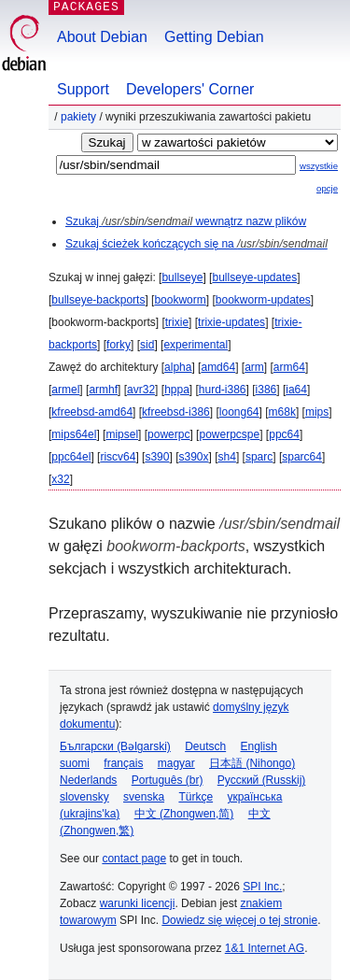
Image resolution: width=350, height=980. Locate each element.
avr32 (141, 390)
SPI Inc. (262, 887)
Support (83, 89)
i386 (266, 390)
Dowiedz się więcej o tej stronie (239, 920)
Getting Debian (214, 37)
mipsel (122, 434)
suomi (75, 763)
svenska (144, 797)
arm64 (289, 367)
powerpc (168, 434)
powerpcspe (229, 434)
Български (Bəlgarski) (115, 746)
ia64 (296, 390)
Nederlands (88, 780)
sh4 (227, 457)
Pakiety (78, 117)
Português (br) (168, 780)
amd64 (218, 367)
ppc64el (71, 457)
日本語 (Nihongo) (252, 763)
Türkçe (196, 797)
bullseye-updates (254, 277)
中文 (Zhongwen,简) (184, 814)
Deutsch (205, 746)
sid (147, 345)
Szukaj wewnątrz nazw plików (186, 221)
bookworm (180, 300)
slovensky (84, 797)
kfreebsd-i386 (176, 412)
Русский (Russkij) (262, 780)
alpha (178, 367)
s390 (157, 457)
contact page (134, 859)
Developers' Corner (190, 89)
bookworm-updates (263, 300)
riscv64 (118, 457)
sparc (259, 457)
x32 (60, 479)
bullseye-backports (98, 300)
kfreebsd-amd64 (92, 412)
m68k (282, 412)
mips (317, 412)
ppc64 (284, 434)
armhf (103, 390)
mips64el (74, 434)
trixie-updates (231, 322)
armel (65, 390)
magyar (176, 763)
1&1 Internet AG (265, 948)
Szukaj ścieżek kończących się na (196, 244)
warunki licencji (138, 903)
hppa (177, 390)
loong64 (239, 412)
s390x (193, 457)
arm (254, 367)
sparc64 (302, 457)
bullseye (182, 277)
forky (119, 345)
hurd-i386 (223, 390)
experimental (196, 345)
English (259, 746)
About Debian (102, 37)
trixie (177, 322)
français (123, 763)
